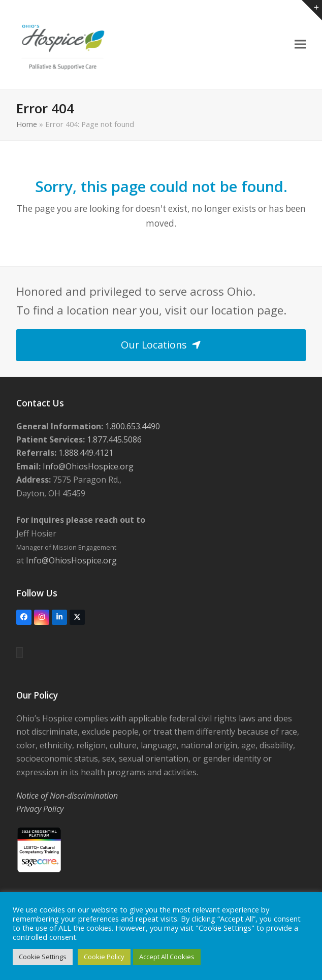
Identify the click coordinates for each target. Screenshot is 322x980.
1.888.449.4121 (85, 453)
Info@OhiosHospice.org (87, 466)
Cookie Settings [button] (43, 957)
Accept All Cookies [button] (167, 957)
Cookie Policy (104, 957)
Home (27, 124)
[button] (300, 44)
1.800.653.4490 (132, 426)
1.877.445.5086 (113, 439)
